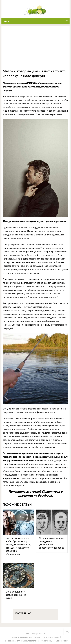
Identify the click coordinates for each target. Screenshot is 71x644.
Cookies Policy (62, 641)
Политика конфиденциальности (26, 637)
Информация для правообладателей (21, 641)
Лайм (28, 634)
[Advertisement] (35, 49)
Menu (6, 21)
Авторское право (51, 637)
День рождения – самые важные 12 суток (16, 595)
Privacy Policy (46, 641)
